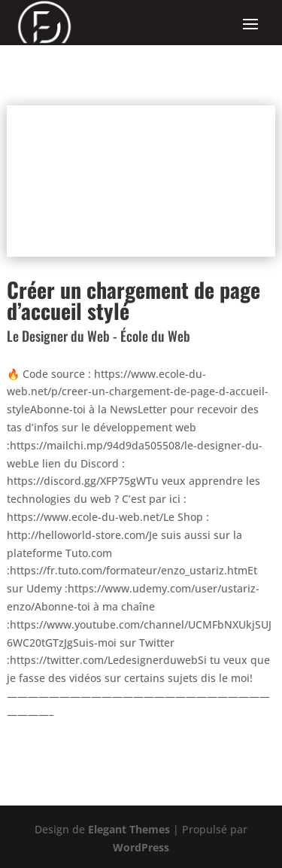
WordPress (141, 847)
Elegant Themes (129, 829)
